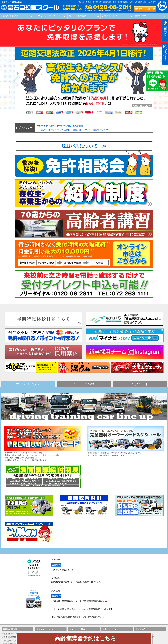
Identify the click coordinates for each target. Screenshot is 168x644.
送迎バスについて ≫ (84, 146)
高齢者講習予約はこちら (85, 638)
